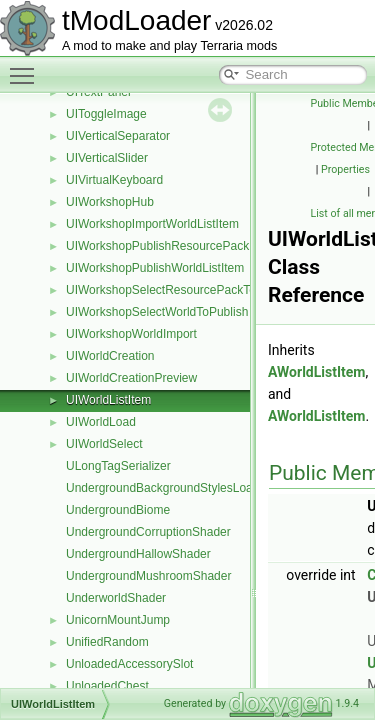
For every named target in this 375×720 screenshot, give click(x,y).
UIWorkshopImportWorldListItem (152, 224)
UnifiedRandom (107, 642)
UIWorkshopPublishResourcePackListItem (178, 246)
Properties (345, 169)
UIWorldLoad (101, 422)
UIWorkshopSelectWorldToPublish (157, 312)
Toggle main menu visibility (27, 67)
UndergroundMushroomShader (148, 576)
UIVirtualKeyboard (114, 180)
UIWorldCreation (110, 356)
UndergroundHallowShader (138, 554)
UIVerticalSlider (107, 158)
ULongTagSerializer (118, 466)
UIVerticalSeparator (118, 136)
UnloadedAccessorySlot (129, 664)
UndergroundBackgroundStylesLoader (168, 488)
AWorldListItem (316, 372)
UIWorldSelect (104, 444)
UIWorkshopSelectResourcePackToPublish (180, 290)
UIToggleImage (106, 114)
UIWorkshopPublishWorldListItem (155, 268)
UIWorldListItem (108, 400)
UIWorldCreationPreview (131, 378)
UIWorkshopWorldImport (131, 334)
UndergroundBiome (118, 510)
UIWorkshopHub (110, 202)
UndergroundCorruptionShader (148, 532)
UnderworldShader (116, 598)
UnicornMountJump (118, 620)
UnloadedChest (107, 686)
